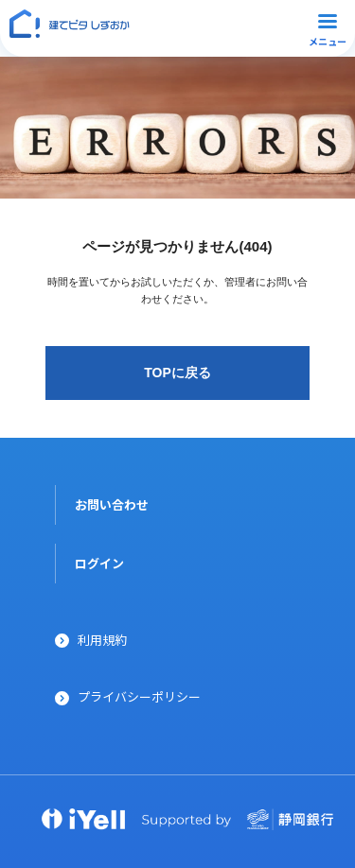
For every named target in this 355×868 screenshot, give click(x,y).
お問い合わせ (112, 504)
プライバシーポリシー (139, 696)
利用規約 (102, 640)
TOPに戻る (177, 373)
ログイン (99, 563)
